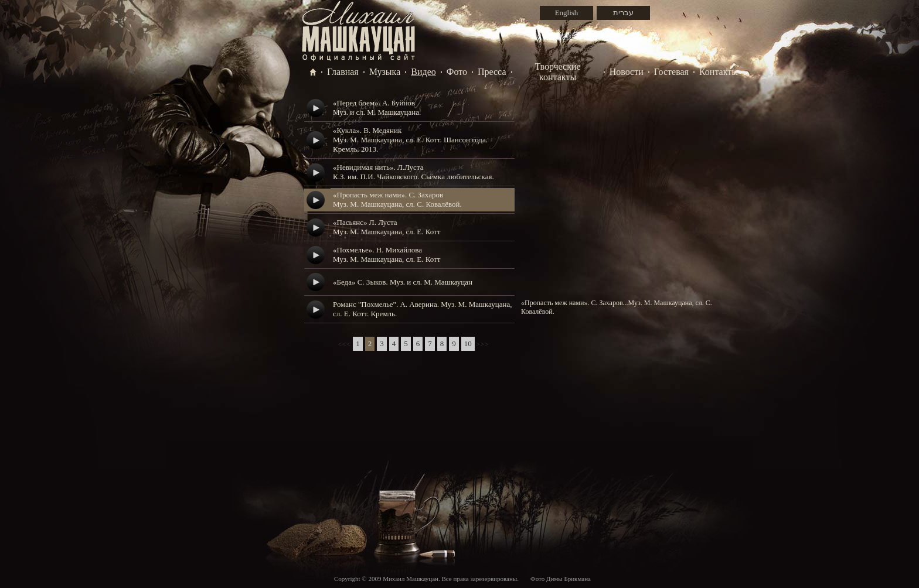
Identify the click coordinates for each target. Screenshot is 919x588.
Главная (343, 72)
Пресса (492, 72)
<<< (344, 344)
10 (468, 343)
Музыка (385, 72)
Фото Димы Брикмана (561, 579)
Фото (457, 72)
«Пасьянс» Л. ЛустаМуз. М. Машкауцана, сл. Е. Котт (387, 227)
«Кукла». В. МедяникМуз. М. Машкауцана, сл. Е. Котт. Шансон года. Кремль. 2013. (410, 140)
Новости (627, 72)
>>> (482, 344)
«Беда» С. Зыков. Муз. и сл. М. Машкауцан (403, 282)
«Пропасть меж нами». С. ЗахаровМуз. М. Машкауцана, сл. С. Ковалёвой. (397, 199)
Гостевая (671, 72)
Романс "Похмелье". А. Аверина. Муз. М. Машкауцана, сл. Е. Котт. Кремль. (422, 309)
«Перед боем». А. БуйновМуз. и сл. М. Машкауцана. (377, 107)
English (567, 13)
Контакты (719, 72)
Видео (423, 72)
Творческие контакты (558, 72)
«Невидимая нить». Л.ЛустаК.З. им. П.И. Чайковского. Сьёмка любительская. (413, 172)
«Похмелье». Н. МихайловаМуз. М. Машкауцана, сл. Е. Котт (387, 254)
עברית (623, 13)
